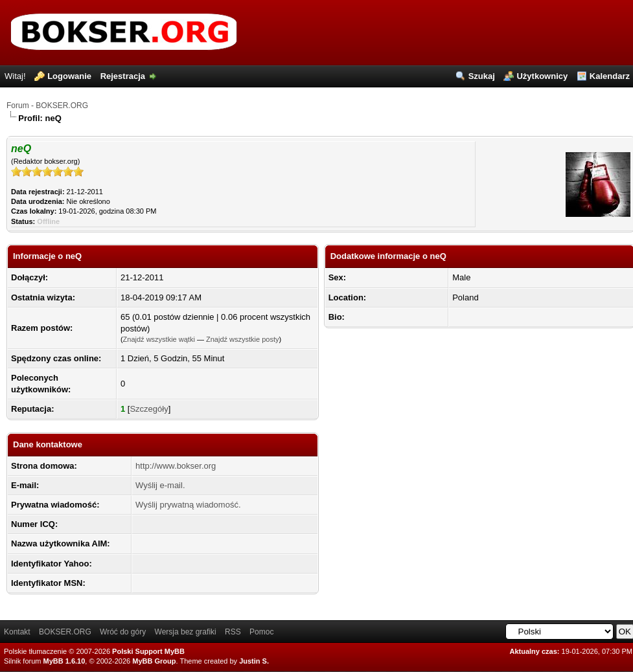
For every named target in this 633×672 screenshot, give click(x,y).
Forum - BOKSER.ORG (47, 106)
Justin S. (254, 661)
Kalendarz (610, 76)
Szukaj (482, 76)
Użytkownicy (542, 76)
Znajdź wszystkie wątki (159, 339)
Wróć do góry (123, 632)
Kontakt (17, 632)
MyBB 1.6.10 (64, 661)
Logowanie (69, 76)
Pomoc (261, 632)
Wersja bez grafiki (186, 632)
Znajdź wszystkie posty (242, 339)
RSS (233, 632)
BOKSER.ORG (65, 632)
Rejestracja (123, 76)
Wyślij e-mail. (160, 485)
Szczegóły (149, 409)
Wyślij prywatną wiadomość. (188, 505)
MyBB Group (154, 661)
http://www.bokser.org (176, 466)
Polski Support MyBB (148, 651)
